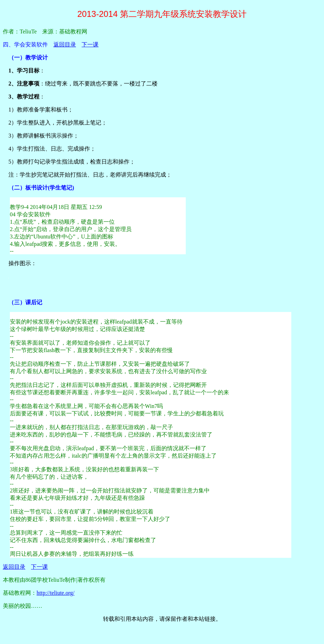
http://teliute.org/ (56, 593)
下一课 (90, 44)
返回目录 (65, 44)
